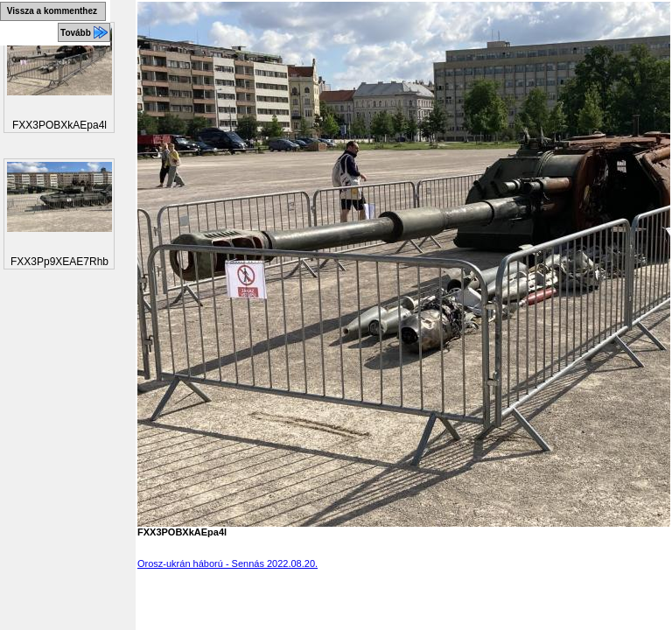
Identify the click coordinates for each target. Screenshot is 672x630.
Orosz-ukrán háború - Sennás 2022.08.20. (227, 563)
